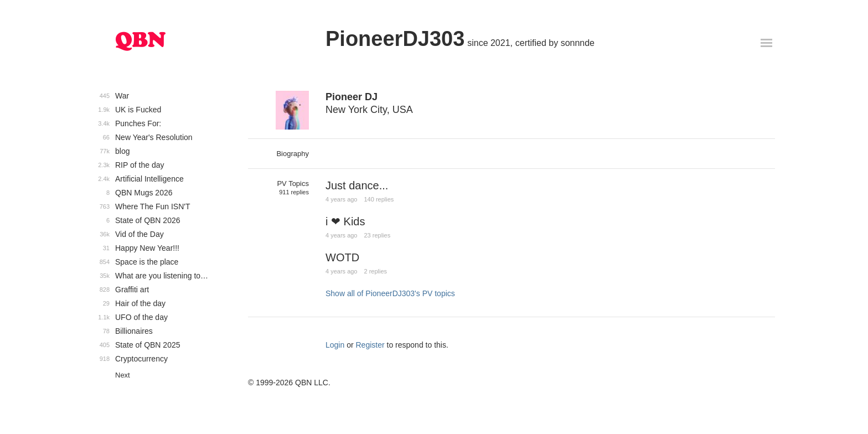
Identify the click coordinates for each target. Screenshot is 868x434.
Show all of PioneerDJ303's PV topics (390, 293)
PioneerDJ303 (395, 39)
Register (370, 345)
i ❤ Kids (345, 221)
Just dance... (357, 185)
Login (335, 345)
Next (123, 375)
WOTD (342, 257)
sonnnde (578, 43)
